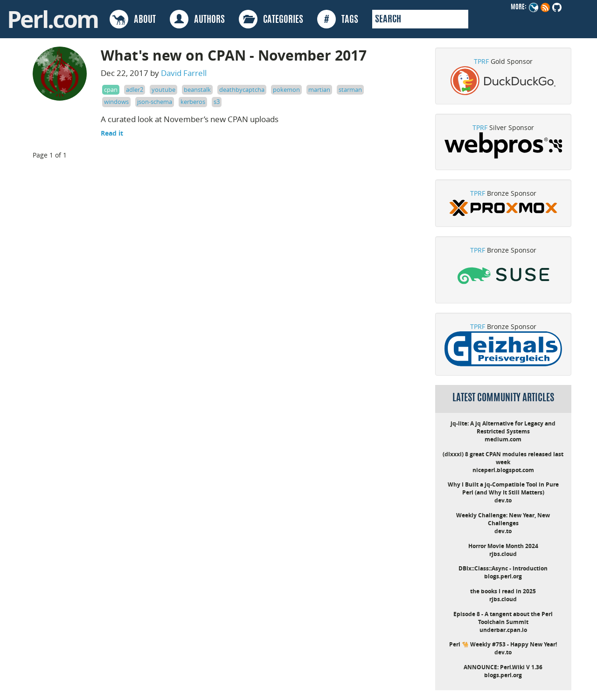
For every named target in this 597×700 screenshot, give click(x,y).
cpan (111, 89)
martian (319, 89)
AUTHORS (197, 19)
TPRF (481, 61)
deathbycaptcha (242, 89)
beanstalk (197, 89)
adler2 (135, 89)
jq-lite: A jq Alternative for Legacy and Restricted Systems (503, 427)
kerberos (193, 102)
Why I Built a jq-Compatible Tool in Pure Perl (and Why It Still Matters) (503, 488)
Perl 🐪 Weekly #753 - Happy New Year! (503, 644)
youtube (163, 89)
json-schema (155, 102)
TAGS (338, 19)
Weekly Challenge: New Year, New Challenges (503, 519)
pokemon (286, 89)
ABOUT (133, 19)
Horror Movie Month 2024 (503, 546)
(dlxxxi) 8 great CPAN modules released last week (503, 458)
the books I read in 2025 (503, 591)
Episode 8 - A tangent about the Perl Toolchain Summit (503, 618)
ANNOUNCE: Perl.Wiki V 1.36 (503, 667)
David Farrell (184, 73)
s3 (217, 102)
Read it (112, 133)
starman (350, 89)
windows (116, 102)
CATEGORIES (271, 19)
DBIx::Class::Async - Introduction (503, 568)
